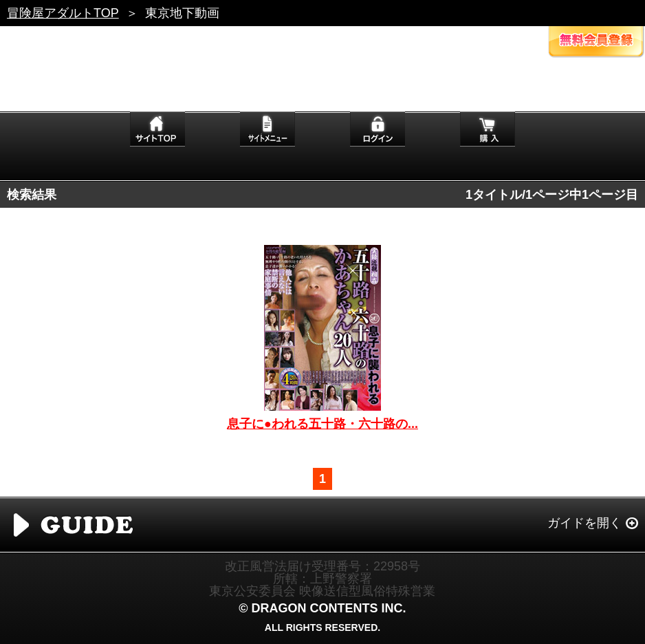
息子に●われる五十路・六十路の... (322, 424)
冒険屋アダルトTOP (63, 13)
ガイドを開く (584, 523)
